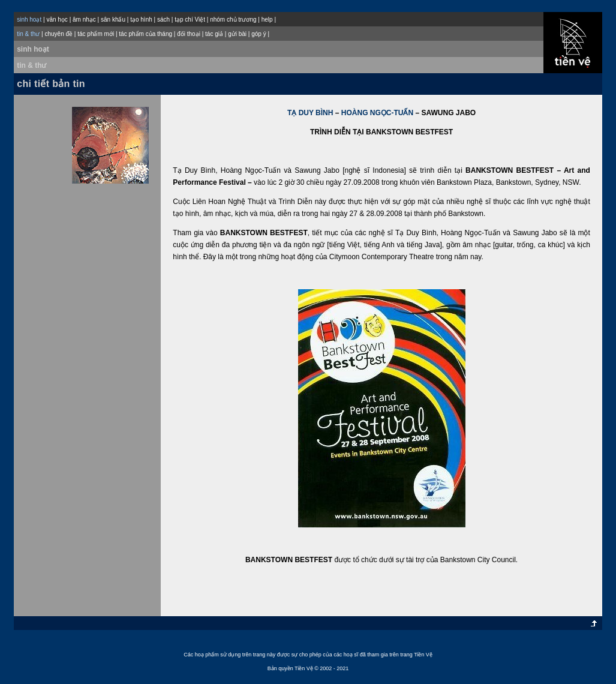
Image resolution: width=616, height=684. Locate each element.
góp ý (259, 34)
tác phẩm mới (96, 34)
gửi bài (237, 34)
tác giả (214, 34)
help (267, 19)
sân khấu (113, 19)
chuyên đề (58, 34)
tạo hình (141, 19)
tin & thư (31, 65)
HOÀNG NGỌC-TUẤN (377, 113)
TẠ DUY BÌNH (310, 113)
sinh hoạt (33, 49)
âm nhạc (84, 19)
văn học (57, 19)
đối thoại (189, 34)
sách (163, 19)
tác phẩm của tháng (145, 34)
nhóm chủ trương (233, 19)
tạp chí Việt (190, 19)
